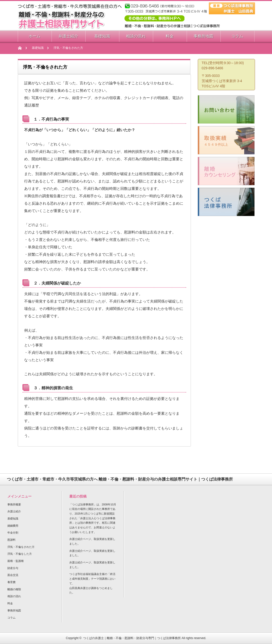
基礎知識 (38, 48)
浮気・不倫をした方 (20, 554)
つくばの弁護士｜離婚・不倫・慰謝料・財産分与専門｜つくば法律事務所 (132, 638)
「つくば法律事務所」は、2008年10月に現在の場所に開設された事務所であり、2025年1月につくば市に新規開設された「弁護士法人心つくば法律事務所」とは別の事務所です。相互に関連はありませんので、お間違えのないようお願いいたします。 (93, 518)
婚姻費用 (13, 526)
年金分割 (13, 533)
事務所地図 (14, 610)
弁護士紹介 (14, 511)
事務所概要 (14, 504)
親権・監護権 (16, 561)
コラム (11, 618)
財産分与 (13, 568)
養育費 (11, 582)
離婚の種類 (14, 589)
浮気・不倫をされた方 (21, 547)
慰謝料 (11, 540)
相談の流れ (14, 596)
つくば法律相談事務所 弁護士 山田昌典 (232, 8)
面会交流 (13, 575)
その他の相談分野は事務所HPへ (154, 18)
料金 (10, 603)
